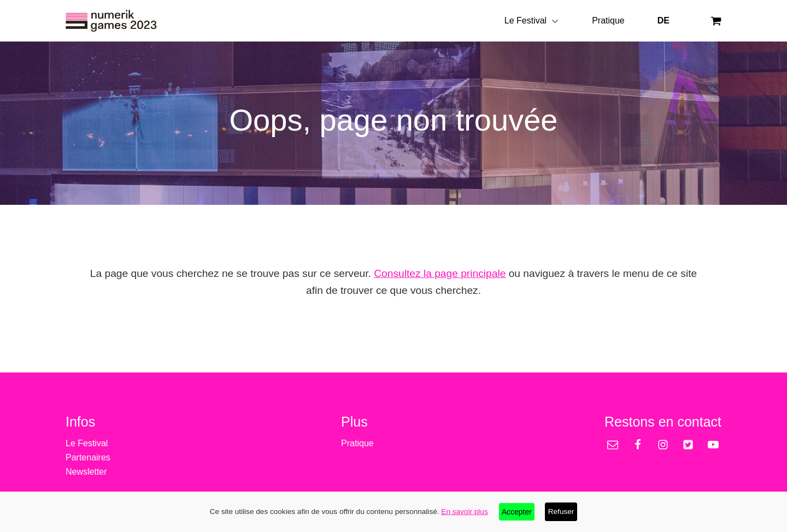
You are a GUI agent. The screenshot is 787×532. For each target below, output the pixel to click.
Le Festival (532, 20)
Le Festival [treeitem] (87, 443)
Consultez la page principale (440, 273)
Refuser (561, 512)
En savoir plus (464, 512)
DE (663, 20)
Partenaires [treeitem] (88, 457)
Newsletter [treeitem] (86, 472)
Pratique (608, 20)
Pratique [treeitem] (357, 443)
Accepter (517, 512)
